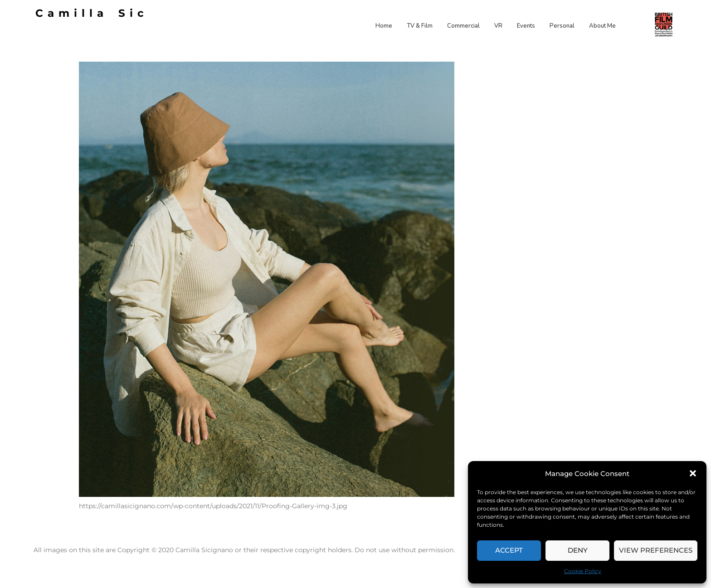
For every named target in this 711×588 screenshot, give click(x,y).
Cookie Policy (583, 571)
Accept (509, 550)
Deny (578, 550)
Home (384, 26)
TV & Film (420, 26)
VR (498, 26)
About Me (602, 26)
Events (526, 26)
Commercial (463, 26)
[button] (693, 473)
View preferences (656, 550)
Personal (562, 26)
